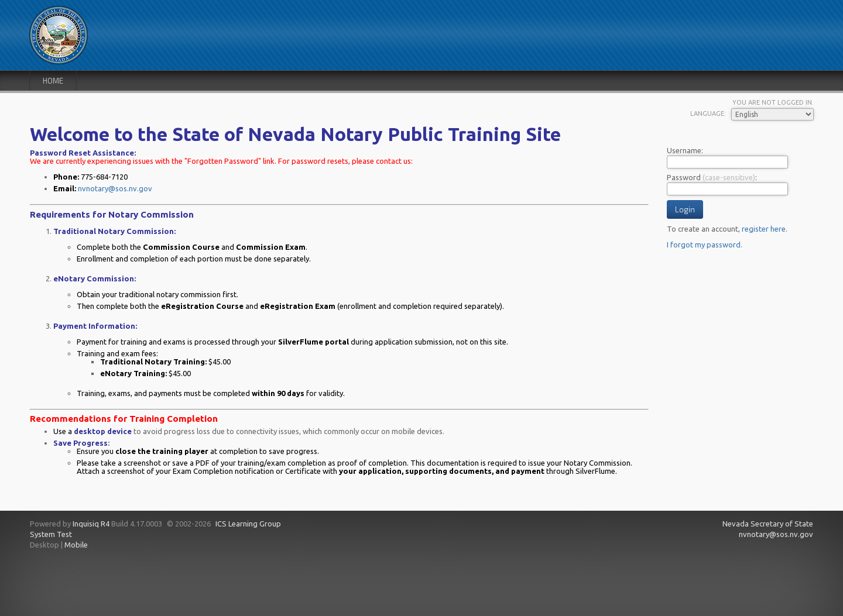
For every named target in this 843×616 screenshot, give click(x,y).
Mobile (76, 545)
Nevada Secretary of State (768, 524)
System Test (51, 534)
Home (53, 81)
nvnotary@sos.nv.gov (115, 188)
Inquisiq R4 (91, 524)
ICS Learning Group (248, 524)
